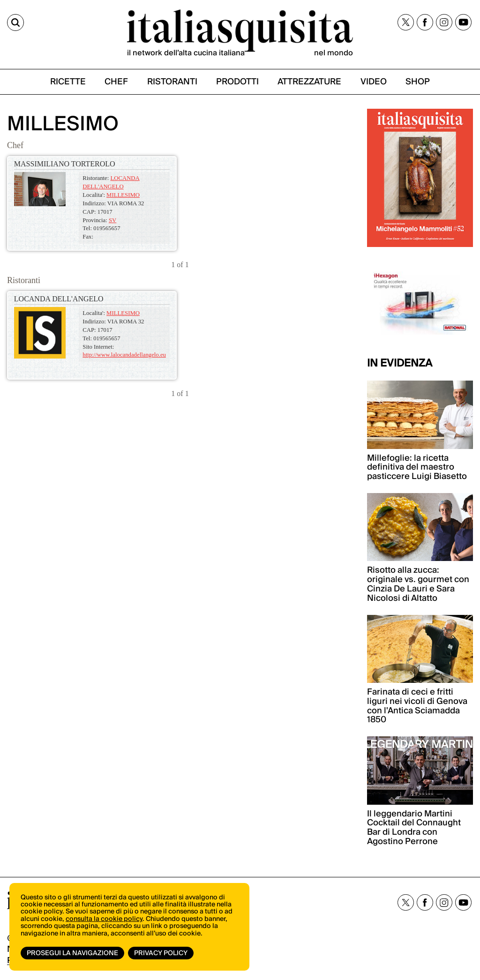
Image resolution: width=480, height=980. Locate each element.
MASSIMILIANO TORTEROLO (65, 164)
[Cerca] (15, 22)
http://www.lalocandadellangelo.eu (124, 355)
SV (112, 220)
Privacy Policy (161, 953)
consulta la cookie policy (104, 919)
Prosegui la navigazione (72, 953)
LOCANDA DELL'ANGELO (59, 299)
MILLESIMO (123, 195)
